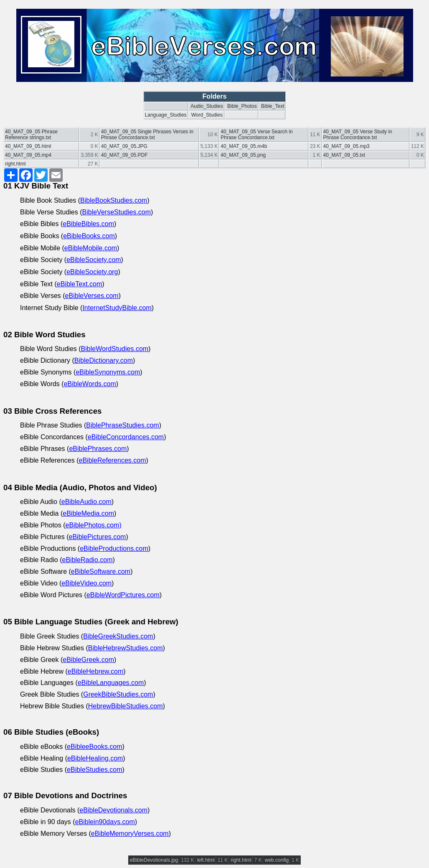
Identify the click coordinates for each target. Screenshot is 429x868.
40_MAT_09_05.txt (344, 155)
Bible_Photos (242, 106)
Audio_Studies (207, 106)
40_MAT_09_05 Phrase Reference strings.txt (31, 135)
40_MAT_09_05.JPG (124, 146)
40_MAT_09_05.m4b (244, 146)
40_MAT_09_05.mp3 (346, 146)
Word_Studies (207, 115)
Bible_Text (273, 106)
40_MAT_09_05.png (243, 155)
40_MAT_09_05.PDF (124, 155)
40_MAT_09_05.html (28, 146)
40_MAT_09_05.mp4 (28, 155)
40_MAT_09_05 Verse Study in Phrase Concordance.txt (358, 135)
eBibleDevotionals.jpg (154, 860)
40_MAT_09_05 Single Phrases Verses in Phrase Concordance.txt (147, 135)
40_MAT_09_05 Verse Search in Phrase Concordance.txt (257, 135)
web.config (277, 860)
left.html (206, 860)
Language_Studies (166, 115)
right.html (15, 164)
